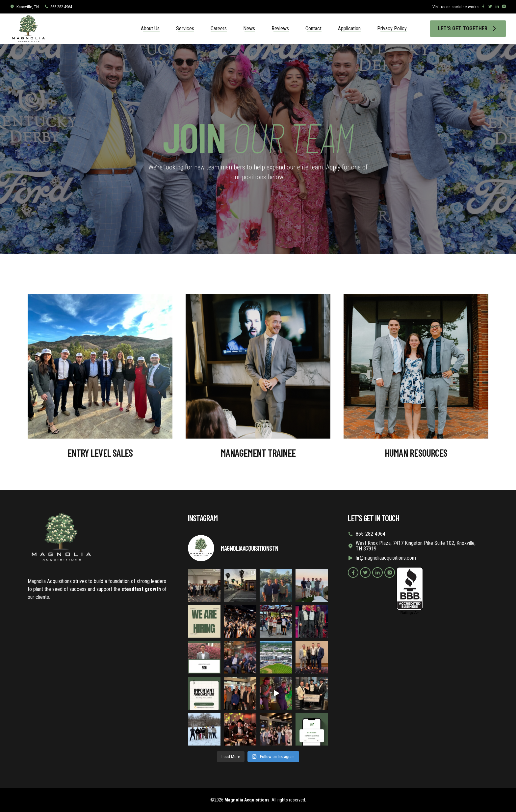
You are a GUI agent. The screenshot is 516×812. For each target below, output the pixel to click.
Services (185, 28)
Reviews (280, 28)
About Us (150, 28)
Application (349, 28)
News (249, 28)
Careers (219, 28)
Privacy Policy (392, 28)
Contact (313, 28)
